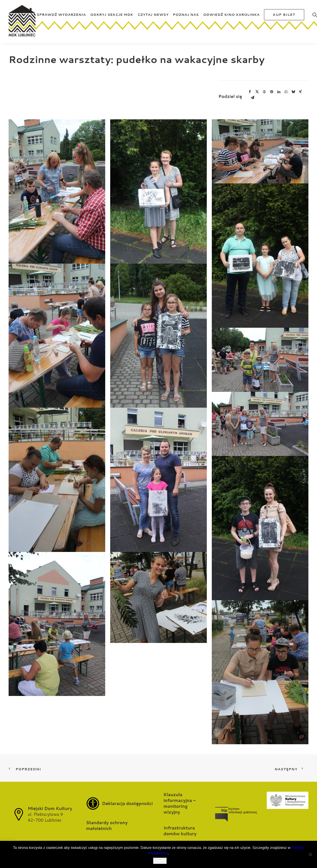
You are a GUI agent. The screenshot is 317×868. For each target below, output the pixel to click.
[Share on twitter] (257, 92)
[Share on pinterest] (271, 92)
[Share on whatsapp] (286, 92)
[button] (57, 191)
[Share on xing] (300, 92)
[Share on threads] (264, 92)
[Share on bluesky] (293, 92)
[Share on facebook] (250, 92)
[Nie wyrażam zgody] (310, 854)
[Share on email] (252, 98)
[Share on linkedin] (279, 92)
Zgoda (160, 861)
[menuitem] (61, 23)
